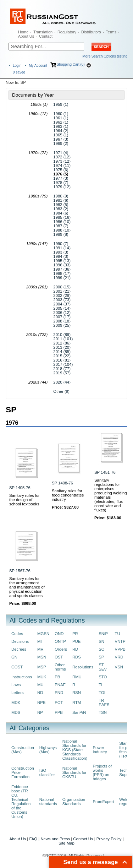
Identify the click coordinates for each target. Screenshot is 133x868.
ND (40, 693)
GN (14, 657)
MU (40, 685)
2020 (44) (62, 382)
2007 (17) (62, 317)
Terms (111, 32)
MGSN (43, 634)
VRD (119, 657)
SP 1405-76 (20, 488)
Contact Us (83, 839)
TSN (103, 712)
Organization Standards (74, 802)
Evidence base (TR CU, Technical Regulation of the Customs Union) (21, 802)
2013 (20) (62, 347)
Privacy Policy (109, 839)
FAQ (33, 839)
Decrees (19, 649)
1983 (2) (61, 209)
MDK (16, 702)
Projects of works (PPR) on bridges (102, 772)
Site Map (66, 843)
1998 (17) (62, 273)
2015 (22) (62, 356)
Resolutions (83, 667)
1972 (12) (62, 157)
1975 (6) (61, 170)
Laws (16, 685)
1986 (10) (62, 222)
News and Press (55, 839)
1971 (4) (61, 153)
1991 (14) (62, 248)
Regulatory (67, 32)
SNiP (103, 634)
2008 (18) (62, 321)
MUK (42, 677)
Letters (18, 693)
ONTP (60, 641)
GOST (17, 667)
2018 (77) (62, 369)
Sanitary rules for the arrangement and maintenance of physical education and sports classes (27, 587)
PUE (76, 641)
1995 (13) (62, 261)
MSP (42, 667)
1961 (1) (61, 118)
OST (59, 657)
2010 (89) (62, 335)
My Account (38, 66)
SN (101, 641)
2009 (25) (62, 325)
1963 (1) (61, 126)
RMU (77, 677)
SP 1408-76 (62, 483)
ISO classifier (47, 772)
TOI (102, 693)
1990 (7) (61, 244)
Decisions (20, 641)
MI (40, 641)
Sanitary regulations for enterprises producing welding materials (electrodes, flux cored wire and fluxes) (111, 495)
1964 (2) (61, 131)
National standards (48, 802)
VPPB (120, 649)
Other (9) (61, 391)
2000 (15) (62, 287)
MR (40, 649)
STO (103, 677)
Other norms (60, 667)
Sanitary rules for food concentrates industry (68, 495)
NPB (41, 702)
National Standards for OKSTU (74, 772)
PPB (59, 712)
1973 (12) (62, 161)
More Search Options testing (105, 56)
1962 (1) (61, 122)
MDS (16, 712)
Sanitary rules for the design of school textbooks (24, 500)
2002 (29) (62, 295)
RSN (77, 693)
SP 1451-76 (105, 472)
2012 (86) (62, 343)
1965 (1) (61, 135)
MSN (42, 657)
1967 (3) (61, 139)
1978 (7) (61, 183)
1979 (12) (62, 187)
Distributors (91, 32)
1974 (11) (62, 166)
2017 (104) (63, 364)
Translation (43, 32)
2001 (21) (62, 291)
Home (23, 32)
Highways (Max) (48, 750)
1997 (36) (62, 269)
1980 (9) (61, 196)
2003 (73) (62, 300)
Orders (61, 649)
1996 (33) (62, 265)
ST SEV (103, 667)
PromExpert (103, 802)
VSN (119, 667)
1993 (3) (61, 252)
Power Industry (100, 750)
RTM (77, 702)
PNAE (60, 685)
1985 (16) (62, 217)
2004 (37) (62, 304)
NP (40, 712)
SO (101, 649)
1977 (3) (61, 178)
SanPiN (79, 712)
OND (59, 634)
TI (100, 685)
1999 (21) (62, 278)
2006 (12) (62, 313)
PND (59, 693)
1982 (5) (61, 205)
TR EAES (104, 702)
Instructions (22, 677)
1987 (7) (61, 226)
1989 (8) (61, 234)
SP (101, 657)
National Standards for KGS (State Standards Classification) (75, 750)
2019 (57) (62, 373)
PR (75, 634)
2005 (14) (62, 308)
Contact (46, 36)
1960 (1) (61, 114)
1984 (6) (61, 213)
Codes (17, 634)
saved (19, 72)
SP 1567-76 (20, 571)
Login (17, 66)
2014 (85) (62, 352)
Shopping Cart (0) (71, 64)
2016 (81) (62, 360)
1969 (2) (61, 143)
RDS (77, 657)
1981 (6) (61, 200)
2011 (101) (63, 339)
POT (59, 702)
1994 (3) (61, 256)
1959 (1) (61, 104)
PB (57, 677)
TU (118, 634)
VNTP (120, 641)
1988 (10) (62, 230)
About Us (26, 36)
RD (75, 649)
